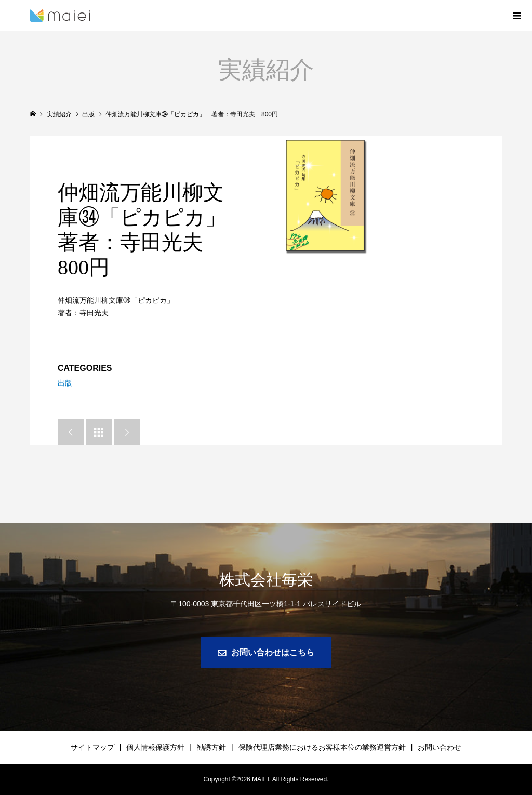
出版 (65, 383)
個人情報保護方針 (155, 747)
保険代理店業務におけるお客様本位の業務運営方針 (322, 747)
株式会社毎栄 (266, 580)
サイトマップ (92, 747)
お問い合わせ (440, 747)
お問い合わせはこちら (273, 652)
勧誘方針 (211, 747)
